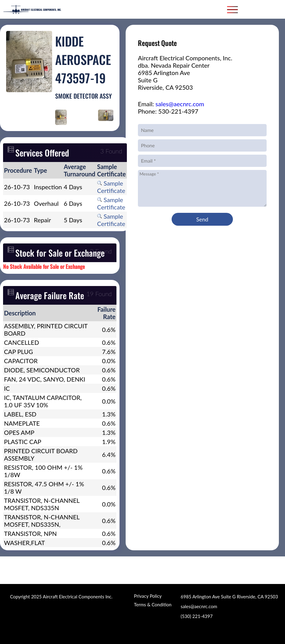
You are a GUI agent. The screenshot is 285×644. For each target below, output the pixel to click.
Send (202, 219)
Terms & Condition (153, 604)
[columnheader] (18, 170)
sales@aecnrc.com (180, 104)
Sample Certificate (111, 187)
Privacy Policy (148, 596)
